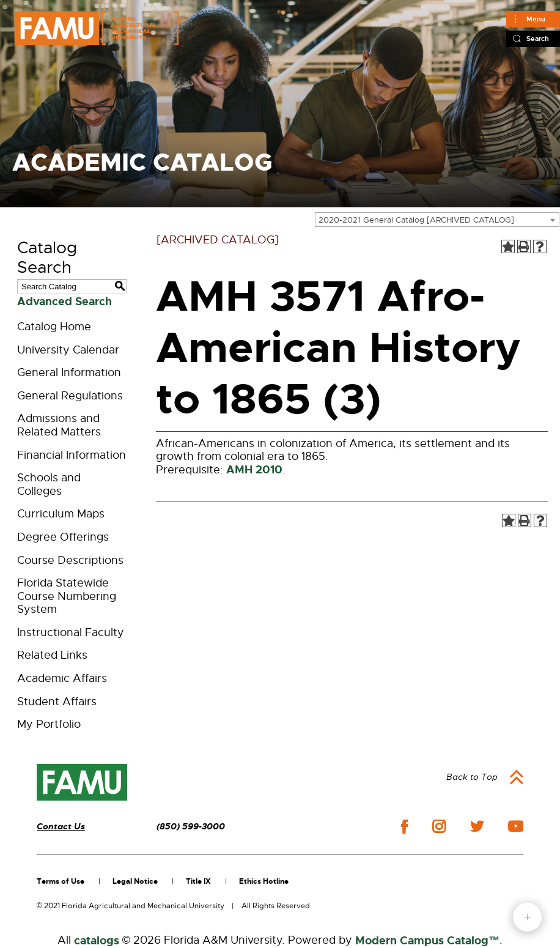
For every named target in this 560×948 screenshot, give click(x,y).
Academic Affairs (62, 678)
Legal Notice (135, 881)
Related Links (52, 655)
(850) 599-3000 (191, 827)
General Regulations (70, 396)
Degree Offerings (63, 537)
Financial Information (72, 455)
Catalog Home (54, 327)
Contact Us (61, 827)
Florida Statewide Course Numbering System (67, 596)
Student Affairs (57, 702)
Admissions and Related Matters (59, 425)
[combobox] (437, 220)
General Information (69, 372)
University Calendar (68, 350)
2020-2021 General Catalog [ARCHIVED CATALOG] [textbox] (416, 220)
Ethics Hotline (264, 881)
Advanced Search (64, 302)
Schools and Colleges (49, 484)
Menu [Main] (536, 19)
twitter (477, 826)
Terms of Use (61, 881)
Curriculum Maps (61, 514)
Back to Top (472, 777)
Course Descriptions (70, 560)
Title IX (198, 881)
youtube (516, 826)
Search (538, 39)
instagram (439, 826)
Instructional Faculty (71, 632)
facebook (404, 827)
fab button (527, 917)
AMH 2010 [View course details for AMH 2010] (254, 470)
